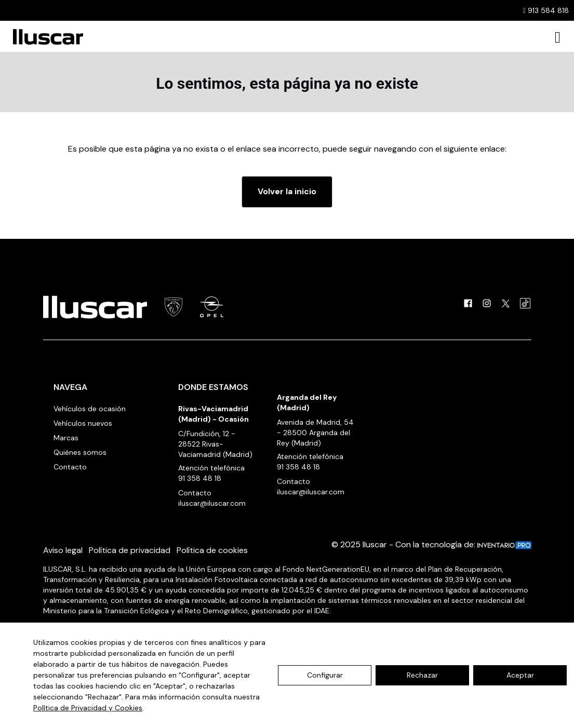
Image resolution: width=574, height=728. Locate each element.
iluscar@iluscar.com (212, 503)
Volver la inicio (287, 191)
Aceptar (520, 675)
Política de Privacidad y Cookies (88, 708)
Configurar (325, 675)
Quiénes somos (80, 452)
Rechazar (422, 675)
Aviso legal (63, 550)
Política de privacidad (130, 550)
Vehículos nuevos (83, 423)
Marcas (66, 438)
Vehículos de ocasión (90, 409)
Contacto (70, 467)
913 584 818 (546, 10)
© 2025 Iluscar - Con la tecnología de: (431, 544)
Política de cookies (212, 550)
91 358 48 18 (200, 478)
